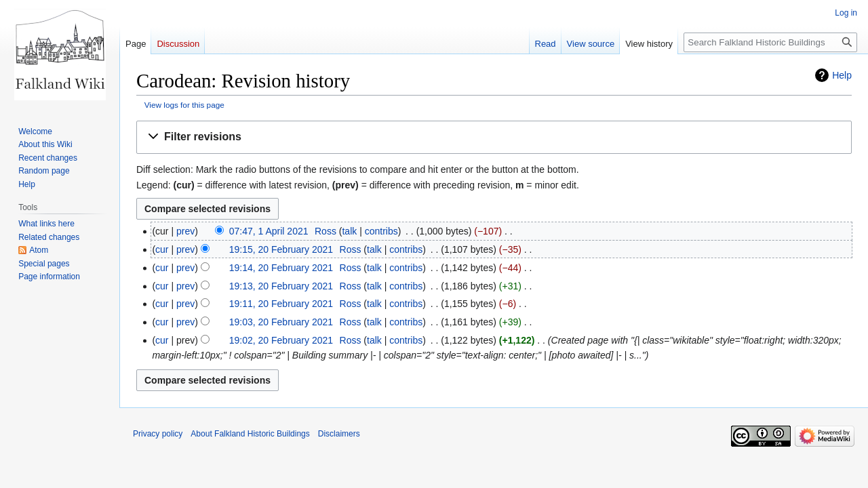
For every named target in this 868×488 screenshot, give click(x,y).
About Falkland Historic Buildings (250, 434)
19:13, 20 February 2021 (281, 286)
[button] (494, 137)
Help (842, 75)
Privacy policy (158, 434)
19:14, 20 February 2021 (281, 268)
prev (185, 231)
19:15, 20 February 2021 (281, 249)
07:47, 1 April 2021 (269, 231)
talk (349, 231)
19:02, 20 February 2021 (281, 340)
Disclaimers (339, 434)
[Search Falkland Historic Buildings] (770, 42)
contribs (381, 231)
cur (162, 249)
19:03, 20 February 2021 (281, 322)
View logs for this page (184, 105)
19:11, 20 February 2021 (281, 304)
